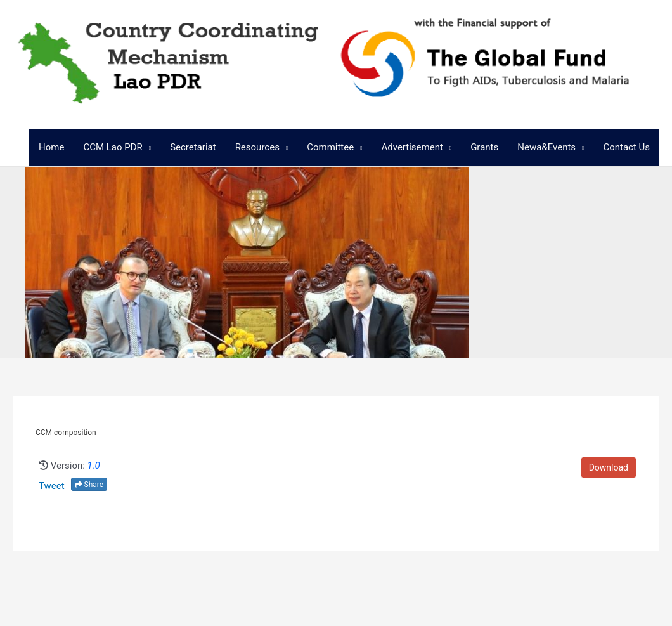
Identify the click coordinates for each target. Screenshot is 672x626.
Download (609, 467)
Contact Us (626, 147)
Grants (484, 147)
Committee (330, 147)
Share (89, 485)
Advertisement (412, 147)
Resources (257, 147)
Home (51, 147)
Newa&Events (546, 147)
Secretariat (193, 147)
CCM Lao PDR (113, 147)
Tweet (52, 486)
